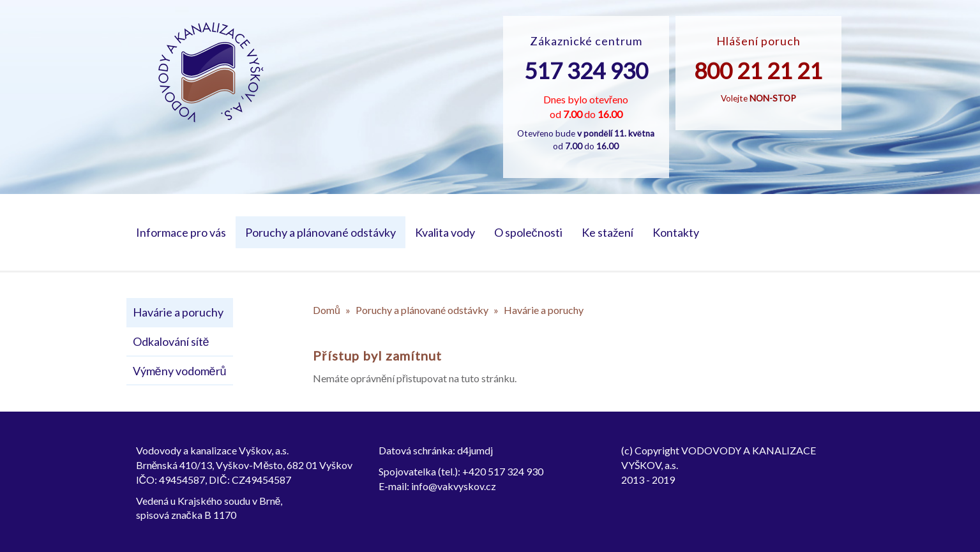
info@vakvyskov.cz (454, 486)
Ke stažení (607, 232)
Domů (327, 310)
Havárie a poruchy (178, 312)
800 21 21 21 (758, 70)
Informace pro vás (181, 232)
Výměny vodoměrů (180, 371)
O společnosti (528, 232)
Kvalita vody (445, 232)
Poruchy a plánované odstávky (320, 232)
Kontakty (676, 232)
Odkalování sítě (171, 341)
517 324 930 (586, 70)
